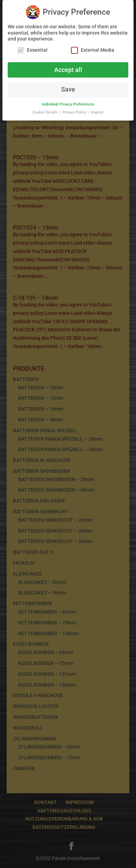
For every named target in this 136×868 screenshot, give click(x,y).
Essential (32, 48)
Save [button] (68, 88)
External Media (93, 48)
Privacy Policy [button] (75, 111)
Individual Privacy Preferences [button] (68, 103)
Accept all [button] (68, 68)
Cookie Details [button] (46, 111)
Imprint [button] (97, 111)
